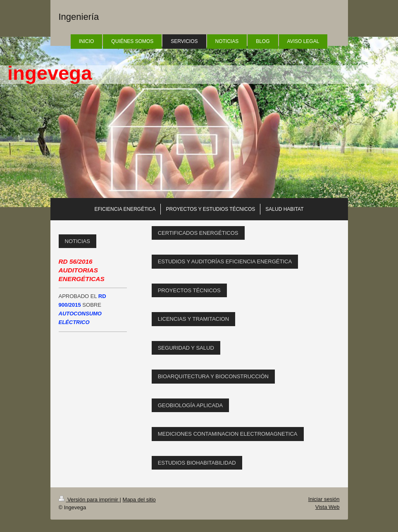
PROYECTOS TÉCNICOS (189, 290)
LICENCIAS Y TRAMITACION (193, 319)
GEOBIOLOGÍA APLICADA (191, 405)
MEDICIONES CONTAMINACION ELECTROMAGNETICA (228, 434)
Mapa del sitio (139, 500)
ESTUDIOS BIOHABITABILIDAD (197, 463)
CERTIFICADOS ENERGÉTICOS (198, 233)
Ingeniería (79, 17)
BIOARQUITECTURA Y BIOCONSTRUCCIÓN (213, 376)
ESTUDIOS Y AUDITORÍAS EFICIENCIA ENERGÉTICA (225, 261)
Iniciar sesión (324, 499)
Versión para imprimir (89, 500)
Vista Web (328, 507)
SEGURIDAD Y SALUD (186, 348)
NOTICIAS (77, 241)
